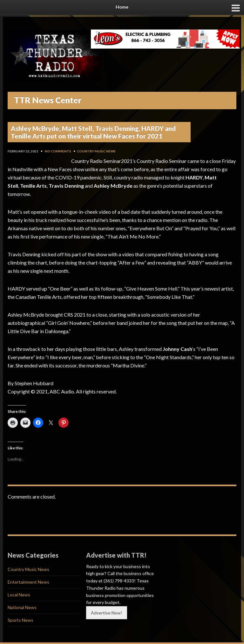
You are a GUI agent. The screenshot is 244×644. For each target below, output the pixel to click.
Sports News (20, 620)
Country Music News (96, 151)
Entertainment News (28, 582)
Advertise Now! (107, 613)
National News (22, 607)
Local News (19, 595)
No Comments (58, 151)
